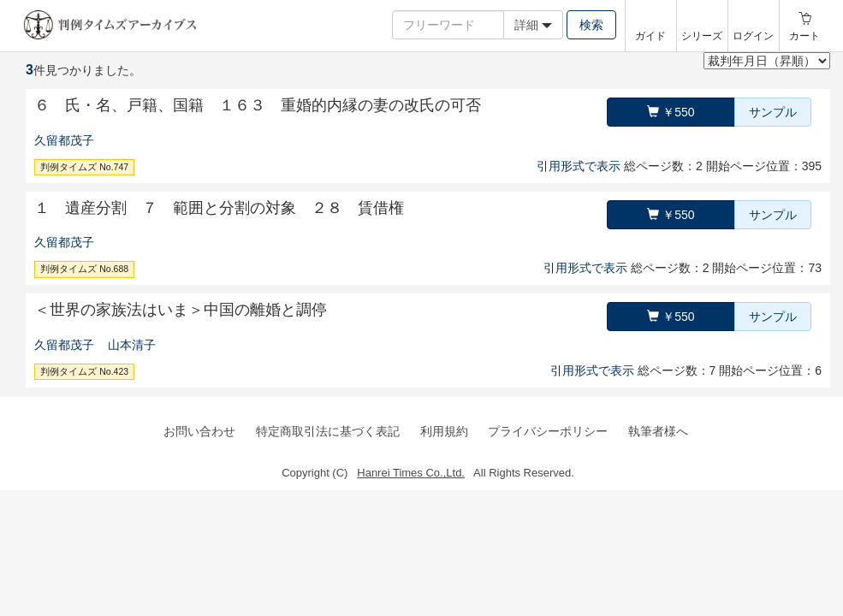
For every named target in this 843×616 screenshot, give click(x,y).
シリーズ (702, 36)
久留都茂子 (64, 140)
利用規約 (444, 431)
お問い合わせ (199, 431)
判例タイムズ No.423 (84, 371)
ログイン (753, 36)
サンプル (773, 112)
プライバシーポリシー (548, 431)
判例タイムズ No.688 (84, 269)
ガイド (650, 36)
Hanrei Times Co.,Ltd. (411, 473)
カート (804, 36)
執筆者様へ (658, 431)
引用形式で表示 (579, 166)
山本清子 (132, 345)
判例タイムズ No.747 (84, 167)
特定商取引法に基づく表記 (328, 431)
